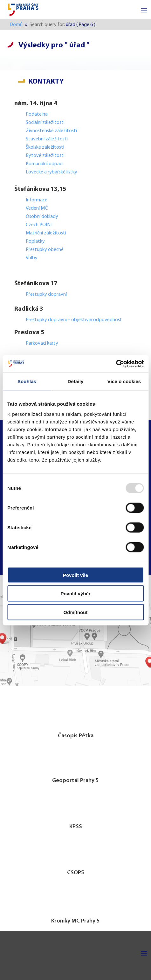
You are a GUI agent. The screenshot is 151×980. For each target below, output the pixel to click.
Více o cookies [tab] (124, 381)
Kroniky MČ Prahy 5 (75, 921)
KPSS (76, 827)
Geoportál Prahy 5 (75, 781)
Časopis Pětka (76, 736)
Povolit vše (75, 575)
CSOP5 (76, 873)
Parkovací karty (42, 343)
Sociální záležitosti (45, 123)
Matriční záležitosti (46, 233)
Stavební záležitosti (47, 139)
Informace (37, 200)
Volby (32, 258)
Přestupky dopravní (47, 294)
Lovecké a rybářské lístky (52, 172)
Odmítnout (76, 612)
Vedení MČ (37, 208)
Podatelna (37, 114)
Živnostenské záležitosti (51, 131)
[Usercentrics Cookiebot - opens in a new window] (116, 364)
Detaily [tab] (76, 381)
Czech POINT (39, 225)
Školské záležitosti (45, 147)
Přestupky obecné (45, 250)
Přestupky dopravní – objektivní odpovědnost (74, 320)
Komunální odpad (44, 164)
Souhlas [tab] (27, 381)
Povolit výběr (75, 594)
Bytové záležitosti (45, 156)
